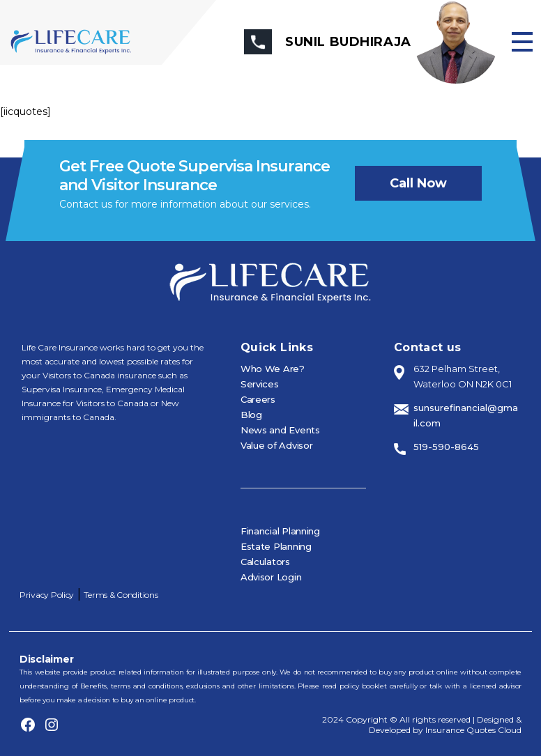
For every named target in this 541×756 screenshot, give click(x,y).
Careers (258, 399)
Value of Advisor (277, 445)
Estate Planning (276, 546)
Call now (418, 183)
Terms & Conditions (121, 595)
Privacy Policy (47, 595)
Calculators (265, 562)
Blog (251, 415)
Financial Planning (280, 531)
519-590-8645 (446, 447)
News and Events (280, 430)
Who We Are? (273, 369)
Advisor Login (271, 577)
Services (260, 384)
